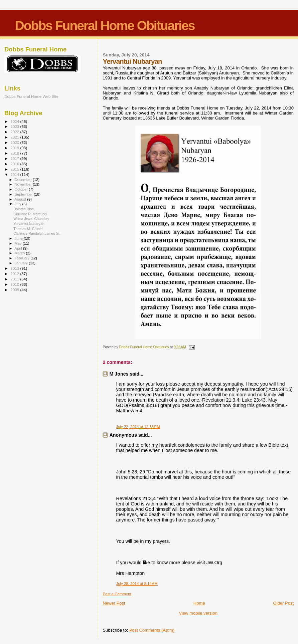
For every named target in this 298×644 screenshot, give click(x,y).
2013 (15, 268)
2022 (15, 132)
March (20, 253)
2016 (15, 164)
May (19, 243)
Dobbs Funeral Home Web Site (31, 96)
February (23, 258)
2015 (15, 169)
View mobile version (198, 613)
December (24, 180)
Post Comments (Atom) (152, 630)
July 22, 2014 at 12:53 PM (138, 427)
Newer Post (114, 603)
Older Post (283, 603)
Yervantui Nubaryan (29, 224)
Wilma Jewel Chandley (31, 219)
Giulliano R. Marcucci (30, 214)
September (24, 194)
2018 (15, 153)
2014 (15, 174)
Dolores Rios (24, 209)
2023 (15, 126)
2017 (15, 158)
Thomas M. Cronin (28, 229)
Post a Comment (117, 594)
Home (199, 603)
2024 (15, 121)
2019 (15, 148)
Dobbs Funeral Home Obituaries (105, 26)
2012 (15, 274)
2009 (15, 290)
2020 (15, 142)
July (19, 204)
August (21, 199)
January (22, 263)
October (22, 189)
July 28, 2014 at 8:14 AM (137, 584)
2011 (15, 279)
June (19, 238)
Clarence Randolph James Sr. (37, 233)
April (19, 248)
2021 (15, 137)
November (24, 184)
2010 (15, 284)
